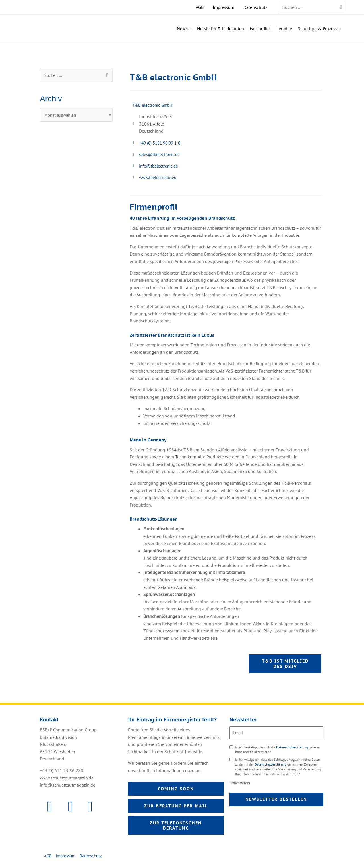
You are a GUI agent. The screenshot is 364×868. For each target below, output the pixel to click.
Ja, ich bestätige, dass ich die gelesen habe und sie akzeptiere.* (278, 751)
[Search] (341, 7)
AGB (48, 859)
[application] (190, 29)
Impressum (67, 859)
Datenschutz (94, 859)
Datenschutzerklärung (292, 749)
